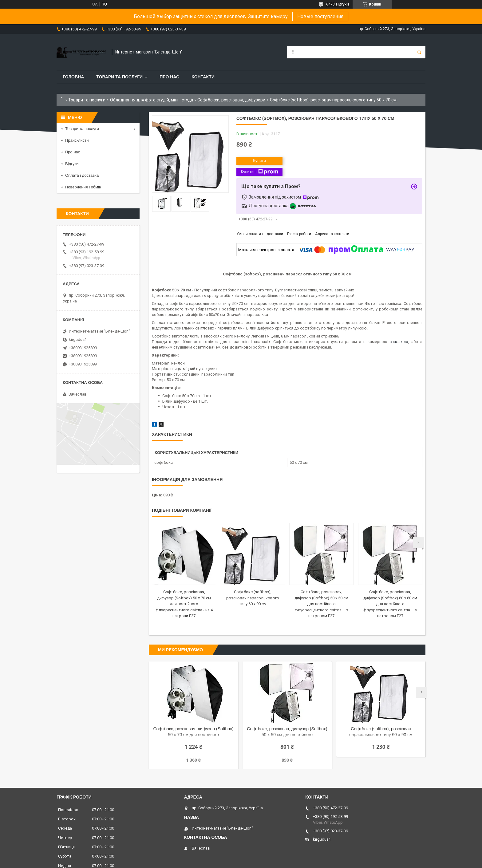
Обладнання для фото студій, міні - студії (152, 100)
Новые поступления (320, 16)
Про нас (169, 77)
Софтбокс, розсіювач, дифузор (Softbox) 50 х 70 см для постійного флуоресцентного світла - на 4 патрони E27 (184, 604)
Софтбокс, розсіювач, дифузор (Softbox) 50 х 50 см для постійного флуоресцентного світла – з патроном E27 (321, 604)
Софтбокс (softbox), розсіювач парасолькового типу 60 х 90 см (253, 598)
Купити (259, 161)
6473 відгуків (338, 4)
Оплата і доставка (82, 175)
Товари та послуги (119, 77)
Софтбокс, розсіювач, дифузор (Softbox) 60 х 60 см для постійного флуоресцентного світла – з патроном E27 (390, 604)
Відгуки (72, 164)
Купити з (259, 172)
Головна (73, 77)
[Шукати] (419, 52)
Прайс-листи (77, 140)
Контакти (203, 77)
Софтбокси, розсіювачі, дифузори (231, 100)
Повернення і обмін (83, 187)
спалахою (399, 342)
